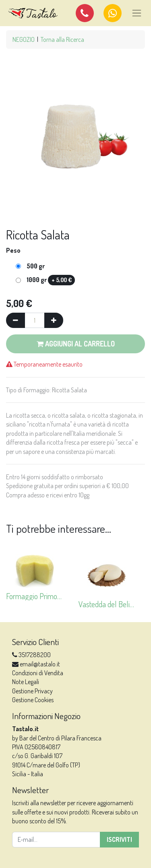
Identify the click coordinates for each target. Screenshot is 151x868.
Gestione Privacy (32, 691)
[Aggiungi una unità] (54, 320)
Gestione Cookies (33, 700)
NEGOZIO (24, 39)
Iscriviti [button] (119, 839)
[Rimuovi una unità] (16, 320)
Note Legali (26, 682)
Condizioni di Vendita (38, 673)
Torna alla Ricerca (62, 39)
